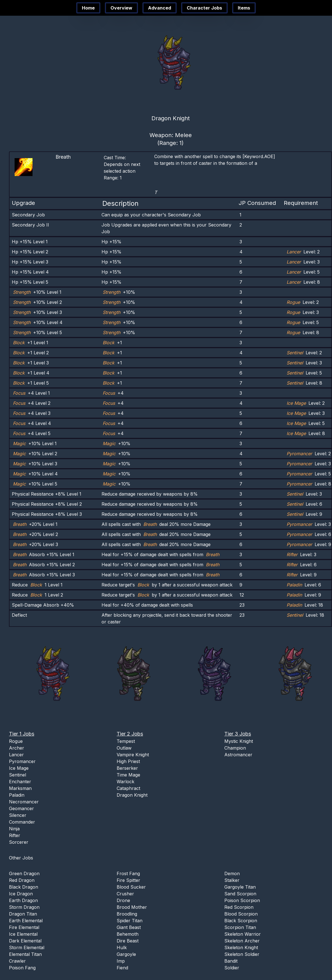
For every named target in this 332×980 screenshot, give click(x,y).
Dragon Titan (23, 914)
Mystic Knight (239, 741)
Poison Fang (22, 968)
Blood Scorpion (241, 914)
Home (88, 8)
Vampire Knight (133, 755)
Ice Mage (19, 768)
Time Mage (128, 775)
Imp (121, 961)
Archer (17, 748)
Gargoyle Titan (240, 887)
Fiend (122, 968)
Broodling (127, 914)
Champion (235, 748)
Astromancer (238, 755)
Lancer (16, 755)
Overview (121, 8)
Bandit (231, 961)
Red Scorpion (239, 907)
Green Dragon (24, 873)
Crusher (125, 894)
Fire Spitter (128, 880)
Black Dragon (24, 887)
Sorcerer (19, 842)
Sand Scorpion (240, 894)
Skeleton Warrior (243, 934)
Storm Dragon (24, 907)
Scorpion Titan (240, 927)
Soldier (232, 968)
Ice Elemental (23, 934)
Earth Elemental (26, 921)
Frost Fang (128, 873)
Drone (123, 900)
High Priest (128, 761)
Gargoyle (126, 954)
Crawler (17, 961)
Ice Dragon (21, 894)
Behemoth (128, 934)
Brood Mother (132, 907)
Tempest (126, 741)
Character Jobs (204, 8)
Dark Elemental (25, 941)
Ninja (14, 829)
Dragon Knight (132, 795)
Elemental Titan (25, 954)
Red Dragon (22, 880)
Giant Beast (129, 927)
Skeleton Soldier (242, 954)
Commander (22, 822)
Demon (232, 873)
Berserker (127, 768)
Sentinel (18, 775)
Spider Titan (130, 921)
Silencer (18, 815)
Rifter (15, 835)
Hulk (122, 947)
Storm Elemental (27, 947)
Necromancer (24, 802)
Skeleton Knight (241, 947)
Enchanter (20, 782)
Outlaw (124, 748)
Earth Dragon (23, 900)
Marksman (20, 788)
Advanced (160, 8)
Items (244, 8)
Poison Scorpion (242, 900)
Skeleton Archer (242, 941)
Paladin (17, 795)
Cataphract (128, 788)
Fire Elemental (24, 927)
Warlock (125, 782)
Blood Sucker (131, 887)
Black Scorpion (241, 921)
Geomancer (21, 808)
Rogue (16, 741)
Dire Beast (128, 941)
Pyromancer (22, 761)
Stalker (232, 880)
